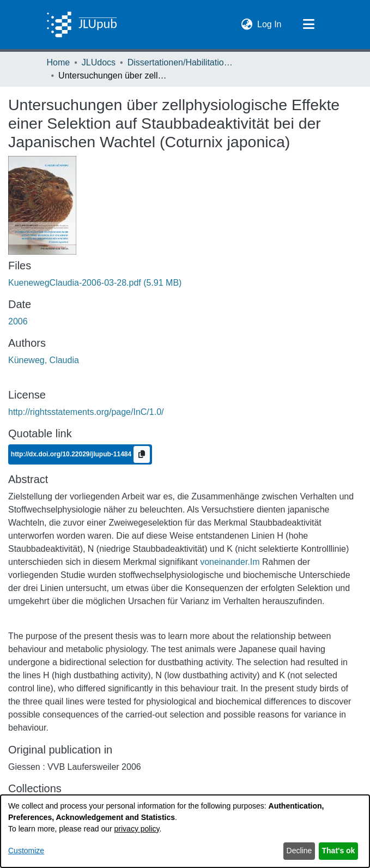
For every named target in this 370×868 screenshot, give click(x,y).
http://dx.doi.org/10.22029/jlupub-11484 (72, 454)
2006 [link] (18, 321)
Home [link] (59, 62)
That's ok (339, 851)
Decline (299, 851)
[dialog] (185, 831)
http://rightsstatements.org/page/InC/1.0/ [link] (86, 412)
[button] (247, 25)
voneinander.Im (230, 562)
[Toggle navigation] (309, 25)
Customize (26, 851)
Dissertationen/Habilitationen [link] (182, 62)
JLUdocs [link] (99, 62)
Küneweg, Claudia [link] (44, 360)
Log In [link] (270, 23)
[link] (95, 283)
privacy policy (137, 829)
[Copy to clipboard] (142, 454)
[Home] (82, 25)
